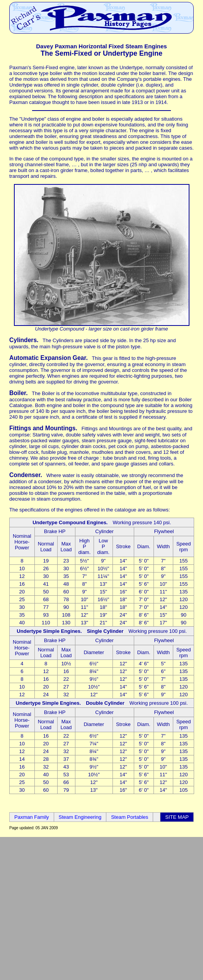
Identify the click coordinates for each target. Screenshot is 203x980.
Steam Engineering (80, 817)
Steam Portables (130, 817)
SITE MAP (177, 817)
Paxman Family (32, 817)
